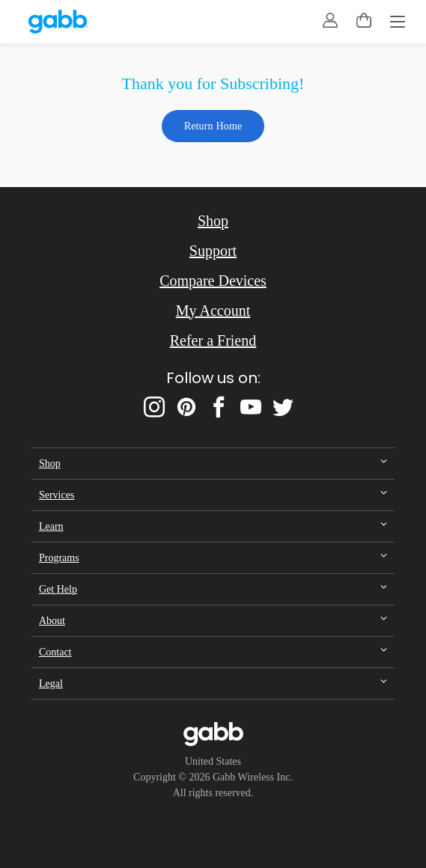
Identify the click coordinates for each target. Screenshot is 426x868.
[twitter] (283, 407)
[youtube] (251, 407)
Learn (51, 526)
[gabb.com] (58, 22)
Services (57, 495)
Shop (213, 221)
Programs (59, 558)
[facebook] (219, 407)
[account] (330, 20)
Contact (55, 652)
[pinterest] (186, 407)
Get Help (58, 589)
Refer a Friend (213, 340)
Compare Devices (213, 281)
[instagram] (154, 407)
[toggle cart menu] (364, 20)
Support (213, 251)
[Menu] (398, 23)
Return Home (213, 126)
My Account (213, 311)
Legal (51, 684)
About (52, 621)
